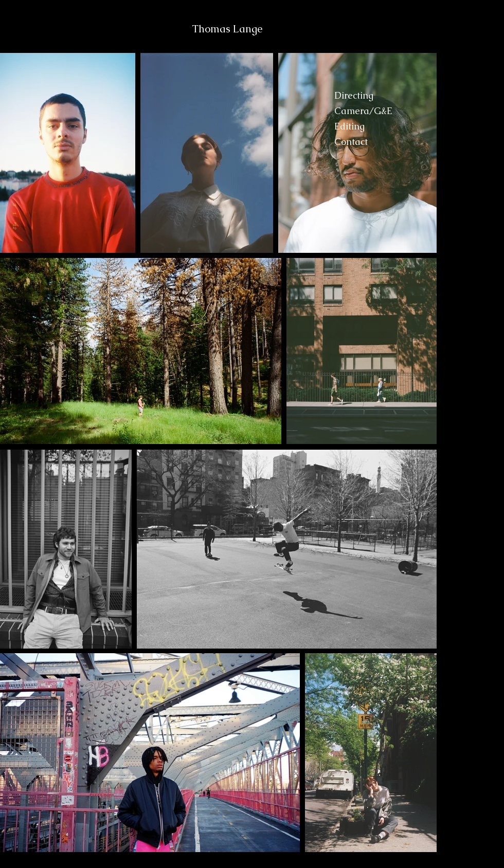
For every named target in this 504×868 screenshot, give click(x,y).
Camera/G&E (363, 111)
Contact (351, 142)
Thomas (212, 29)
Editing (349, 126)
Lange (248, 29)
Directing (354, 95)
